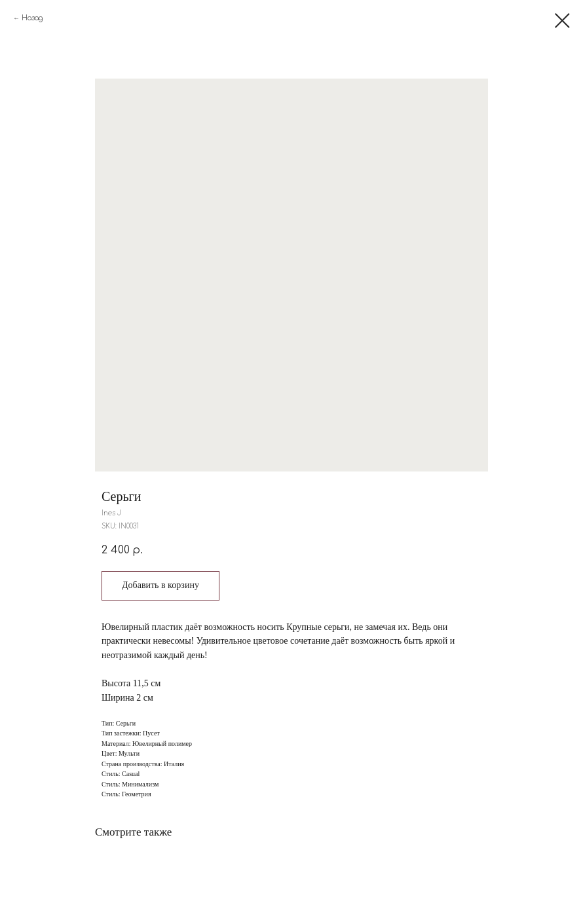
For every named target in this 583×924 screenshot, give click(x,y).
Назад (32, 18)
